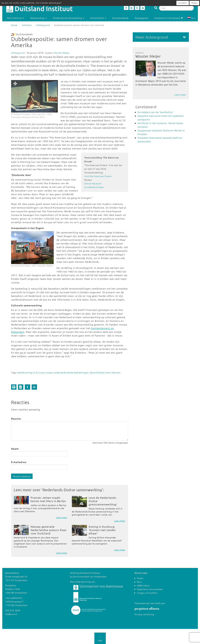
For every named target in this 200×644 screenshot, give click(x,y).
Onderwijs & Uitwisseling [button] (68, 18)
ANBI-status (143, 585)
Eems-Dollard (97, 372)
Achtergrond (43, 25)
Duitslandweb (120, 18)
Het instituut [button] (16, 18)
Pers (139, 582)
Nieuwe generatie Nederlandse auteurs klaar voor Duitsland (49, 530)
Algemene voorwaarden (150, 589)
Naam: (15, 449)
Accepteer (183, 3)
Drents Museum (93, 183)
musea (49, 372)
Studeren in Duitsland (169, 18)
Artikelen (27, 25)
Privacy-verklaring (144, 614)
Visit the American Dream (98, 176)
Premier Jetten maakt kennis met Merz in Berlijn (48, 499)
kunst (41, 372)
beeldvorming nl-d (27, 372)
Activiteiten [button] (98, 18)
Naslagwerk (141, 18)
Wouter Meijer (62, 53)
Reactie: (16, 419)
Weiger (194, 3)
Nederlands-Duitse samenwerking (72, 490)
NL (191, 18)
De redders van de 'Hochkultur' (156, 112)
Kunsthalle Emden (94, 187)
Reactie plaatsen (22, 476)
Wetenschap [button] (39, 18)
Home (14, 25)
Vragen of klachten (147, 593)
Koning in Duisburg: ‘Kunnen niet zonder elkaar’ (102, 530)
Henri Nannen (113, 372)
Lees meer (62, 517)
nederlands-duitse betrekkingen (71, 372)
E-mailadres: (19, 462)
